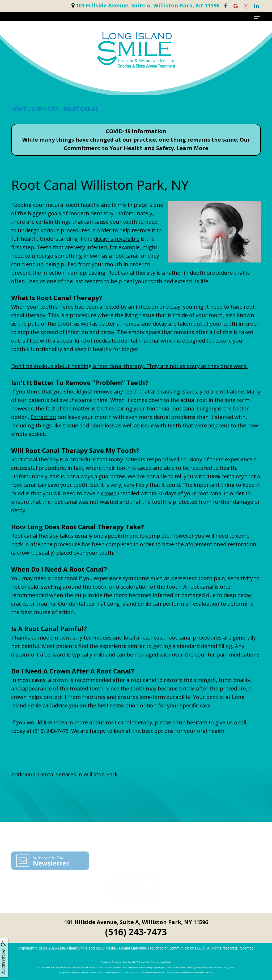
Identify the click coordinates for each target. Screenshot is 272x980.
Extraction (43, 417)
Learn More (192, 148)
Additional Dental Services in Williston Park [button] (64, 774)
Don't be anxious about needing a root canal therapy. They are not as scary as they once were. (129, 366)
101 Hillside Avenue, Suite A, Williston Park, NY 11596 (136, 922)
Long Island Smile (73, 948)
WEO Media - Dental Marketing (121, 948)
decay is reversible (117, 239)
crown (109, 493)
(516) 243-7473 (51, 731)
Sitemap (247, 948)
